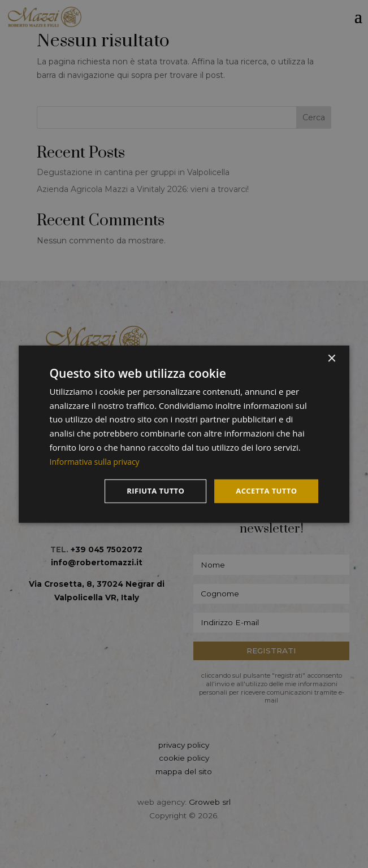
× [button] (331, 358)
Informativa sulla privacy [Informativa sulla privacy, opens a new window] (98, 460)
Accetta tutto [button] (264, 491)
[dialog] (184, 434)
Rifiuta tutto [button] (149, 491)
